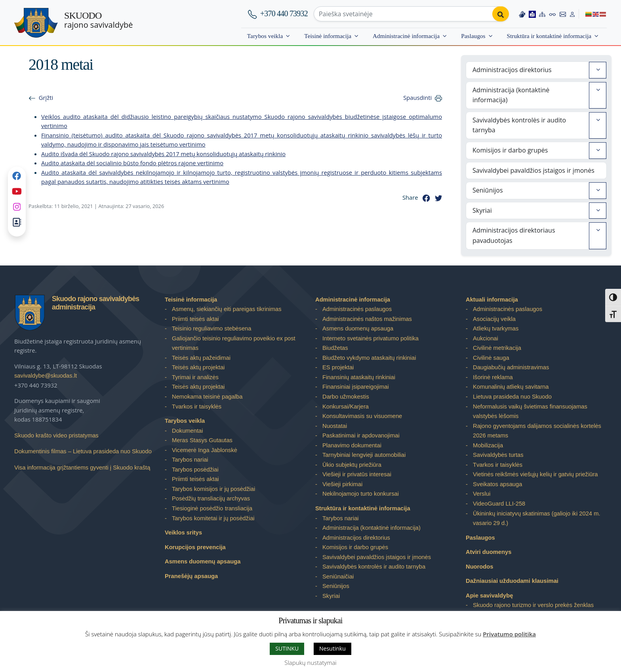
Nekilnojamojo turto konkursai (361, 494)
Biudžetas (335, 348)
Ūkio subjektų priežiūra (352, 465)
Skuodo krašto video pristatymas (56, 435)
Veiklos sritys (183, 533)
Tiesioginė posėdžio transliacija (212, 508)
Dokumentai (188, 431)
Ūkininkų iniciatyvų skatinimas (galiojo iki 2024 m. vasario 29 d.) (537, 518)
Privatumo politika (509, 634)
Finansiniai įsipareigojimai (356, 387)
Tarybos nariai (190, 460)
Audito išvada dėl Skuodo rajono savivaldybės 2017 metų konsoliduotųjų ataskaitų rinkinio (163, 154)
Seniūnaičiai (338, 577)
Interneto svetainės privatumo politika (371, 338)
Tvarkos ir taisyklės (197, 407)
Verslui (482, 494)
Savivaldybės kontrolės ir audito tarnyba (519, 125)
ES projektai (338, 367)
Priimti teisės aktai (195, 319)
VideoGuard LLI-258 (499, 504)
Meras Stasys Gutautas (202, 440)
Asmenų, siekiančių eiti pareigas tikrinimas (227, 309)
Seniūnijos (488, 190)
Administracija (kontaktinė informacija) (511, 95)
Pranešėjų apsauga (191, 576)
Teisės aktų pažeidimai (201, 358)
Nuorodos (480, 567)
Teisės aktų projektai (198, 367)
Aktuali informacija (492, 300)
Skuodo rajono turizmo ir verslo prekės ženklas (533, 605)
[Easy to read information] (532, 14)
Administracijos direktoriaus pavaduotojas (514, 235)
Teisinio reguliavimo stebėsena (211, 328)
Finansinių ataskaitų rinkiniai (359, 377)
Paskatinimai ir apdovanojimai (361, 435)
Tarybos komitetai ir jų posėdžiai (213, 518)
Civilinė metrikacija (497, 348)
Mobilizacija (488, 445)
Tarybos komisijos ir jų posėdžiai (213, 489)
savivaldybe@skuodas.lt (46, 376)
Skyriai (482, 210)
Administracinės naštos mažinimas (367, 319)
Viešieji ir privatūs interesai (357, 474)
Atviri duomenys (489, 552)
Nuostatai (335, 426)
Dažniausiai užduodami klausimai (512, 581)
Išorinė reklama (493, 377)
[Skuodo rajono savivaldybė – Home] (36, 23)
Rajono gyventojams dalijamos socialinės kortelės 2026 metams (537, 431)
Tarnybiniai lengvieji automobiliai (364, 455)
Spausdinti (417, 97)
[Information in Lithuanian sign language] (522, 14)
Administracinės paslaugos (357, 309)
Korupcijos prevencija (195, 547)
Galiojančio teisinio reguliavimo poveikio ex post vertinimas (234, 343)
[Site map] (542, 14)
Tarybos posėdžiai (195, 470)
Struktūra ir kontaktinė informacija (549, 36)
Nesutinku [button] (332, 648)
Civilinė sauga (491, 358)
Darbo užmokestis (346, 397)
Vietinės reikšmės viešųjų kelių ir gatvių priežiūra (535, 474)
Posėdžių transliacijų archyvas (211, 498)
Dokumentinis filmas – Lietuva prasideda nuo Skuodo (83, 451)
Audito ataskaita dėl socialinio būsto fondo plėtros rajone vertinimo (132, 163)
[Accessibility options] (552, 14)
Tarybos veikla (265, 36)
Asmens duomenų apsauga (203, 561)
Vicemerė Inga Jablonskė (205, 450)
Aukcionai (486, 338)
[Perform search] (501, 14)
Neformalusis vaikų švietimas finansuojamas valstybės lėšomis (530, 411)
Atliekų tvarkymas (496, 328)
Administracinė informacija (406, 36)
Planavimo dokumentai (352, 445)
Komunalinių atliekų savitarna (511, 387)
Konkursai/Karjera (346, 407)
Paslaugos (473, 36)
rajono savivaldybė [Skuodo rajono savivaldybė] (98, 20)
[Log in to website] (572, 14)
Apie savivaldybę (489, 596)
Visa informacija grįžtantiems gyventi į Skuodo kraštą (82, 468)
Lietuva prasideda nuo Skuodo (512, 397)
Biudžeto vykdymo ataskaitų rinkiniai (369, 358)
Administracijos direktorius (512, 70)
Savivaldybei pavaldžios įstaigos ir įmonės (533, 170)
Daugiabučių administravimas (511, 367)
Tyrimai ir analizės (195, 377)
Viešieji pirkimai (342, 484)
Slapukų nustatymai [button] (310, 662)
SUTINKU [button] (287, 648)
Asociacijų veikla (494, 319)
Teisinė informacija (328, 36)
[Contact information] (563, 14)
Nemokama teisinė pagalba (207, 397)
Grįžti (46, 97)
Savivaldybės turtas (498, 455)
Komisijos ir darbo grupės (510, 150)
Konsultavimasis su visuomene (362, 416)
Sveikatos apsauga (497, 484)
